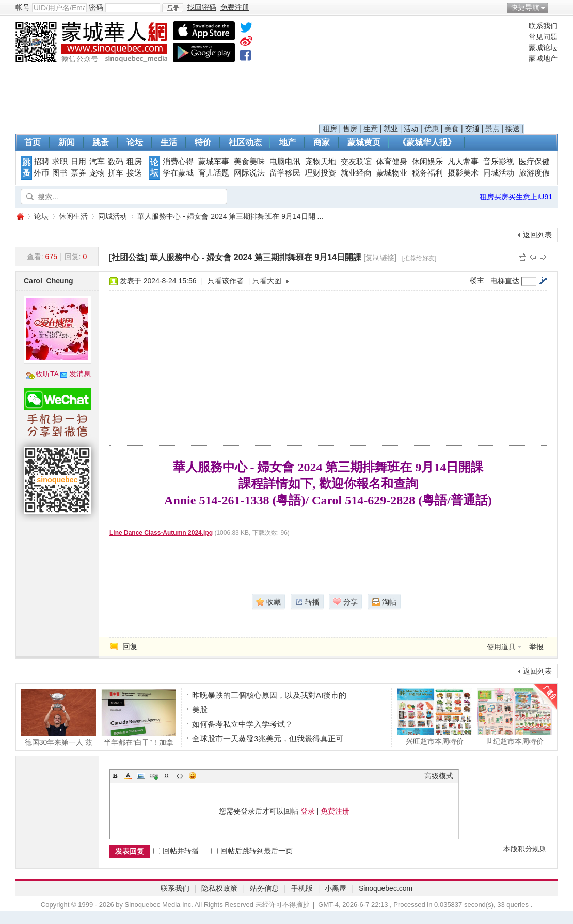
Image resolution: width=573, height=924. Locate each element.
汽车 (97, 162)
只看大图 (267, 281)
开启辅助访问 (555, 7)
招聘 (41, 162)
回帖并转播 (176, 851)
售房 (350, 129)
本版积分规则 (525, 849)
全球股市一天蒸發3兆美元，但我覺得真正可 (268, 738)
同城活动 (499, 173)
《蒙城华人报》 (427, 142)
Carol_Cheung (49, 281)
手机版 (302, 888)
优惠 (432, 129)
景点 (492, 129)
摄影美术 (463, 173)
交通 (472, 129)
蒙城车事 (214, 162)
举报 (536, 647)
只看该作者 (226, 281)
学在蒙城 (178, 173)
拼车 (116, 173)
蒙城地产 (543, 58)
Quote (167, 776)
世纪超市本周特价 (514, 716)
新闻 (67, 142)
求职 (60, 162)
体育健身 (392, 162)
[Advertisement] (421, 73)
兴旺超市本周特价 (434, 716)
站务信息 (264, 888)
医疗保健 (534, 162)
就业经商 (356, 173)
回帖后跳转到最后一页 (252, 851)
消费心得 (178, 162)
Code (180, 776)
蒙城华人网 (20, 217)
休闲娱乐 (427, 162)
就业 (391, 129)
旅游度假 (534, 173)
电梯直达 (505, 281)
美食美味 (249, 162)
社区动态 (245, 142)
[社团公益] (128, 257)
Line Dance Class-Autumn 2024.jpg (161, 533)
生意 (371, 129)
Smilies (193, 776)
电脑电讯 (285, 162)
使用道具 (501, 647)
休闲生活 (73, 216)
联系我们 (543, 26)
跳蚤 (101, 142)
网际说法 (249, 173)
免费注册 (335, 811)
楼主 (477, 280)
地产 (288, 142)
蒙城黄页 (364, 142)
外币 (41, 173)
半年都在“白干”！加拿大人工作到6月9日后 (139, 718)
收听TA (47, 374)
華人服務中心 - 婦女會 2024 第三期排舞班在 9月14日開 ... (230, 216)
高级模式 (439, 776)
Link (154, 776)
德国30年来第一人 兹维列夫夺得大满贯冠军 (59, 718)
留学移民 (285, 173)
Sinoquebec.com (386, 888)
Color (128, 776)
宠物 (97, 173)
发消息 (80, 374)
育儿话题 (214, 173)
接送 (513, 129)
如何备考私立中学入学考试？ (242, 724)
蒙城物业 (392, 173)
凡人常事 (463, 162)
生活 (169, 142)
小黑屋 (336, 888)
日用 (78, 162)
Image (141, 776)
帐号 (23, 7)
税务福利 (427, 173)
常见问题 (543, 37)
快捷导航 (525, 7)
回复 (130, 647)
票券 (78, 173)
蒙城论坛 (543, 47)
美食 (452, 129)
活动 (411, 129)
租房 (330, 129)
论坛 (135, 142)
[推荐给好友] (419, 258)
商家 (322, 142)
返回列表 (537, 235)
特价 (203, 142)
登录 (308, 811)
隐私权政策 (219, 888)
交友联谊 (356, 162)
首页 (33, 142)
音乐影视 (499, 162)
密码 (96, 7)
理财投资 (321, 173)
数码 (116, 162)
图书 (60, 173)
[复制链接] (380, 258)
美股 (200, 710)
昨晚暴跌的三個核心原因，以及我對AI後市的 (269, 695)
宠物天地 (321, 162)
